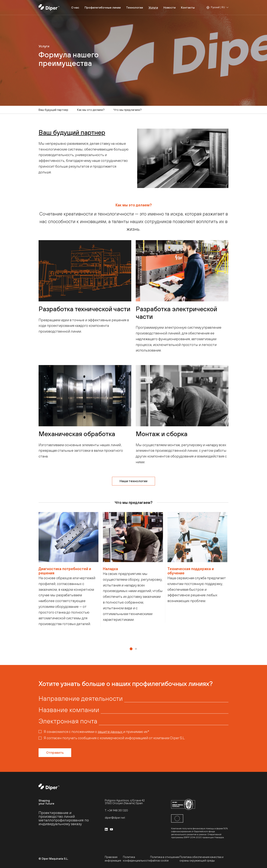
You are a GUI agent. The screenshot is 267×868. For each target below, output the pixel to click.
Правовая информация (113, 859)
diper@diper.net (115, 818)
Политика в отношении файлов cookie (165, 859)
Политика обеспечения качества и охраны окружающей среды (201, 859)
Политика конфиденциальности (137, 859)
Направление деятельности (81, 698)
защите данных (110, 732)
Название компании (69, 710)
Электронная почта (68, 721)
